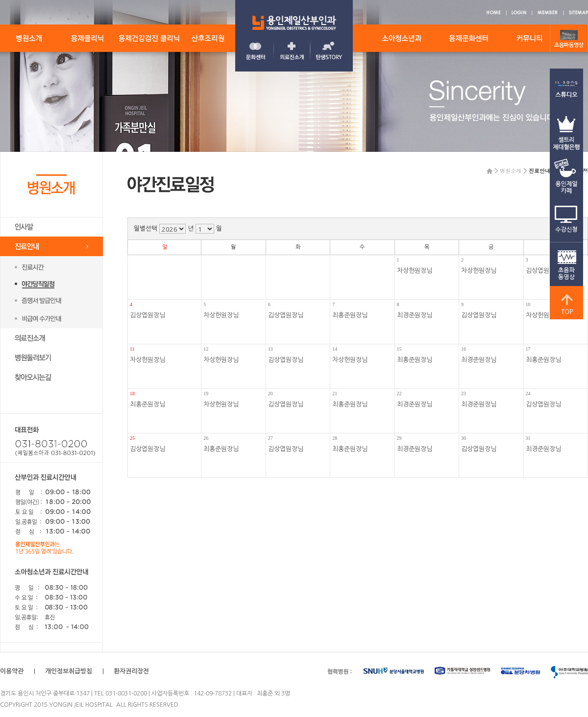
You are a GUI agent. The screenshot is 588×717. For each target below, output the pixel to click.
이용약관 (12, 671)
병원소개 (511, 171)
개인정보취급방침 (69, 671)
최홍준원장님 (350, 315)
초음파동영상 (569, 45)
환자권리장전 (131, 671)
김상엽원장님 (147, 315)
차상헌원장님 (415, 271)
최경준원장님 (415, 315)
